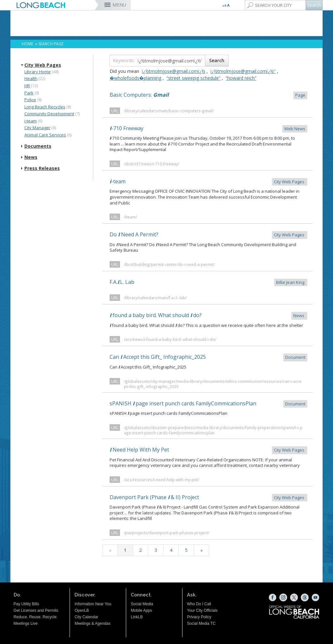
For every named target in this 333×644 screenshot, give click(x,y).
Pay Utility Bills (27, 604)
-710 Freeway (208, 129)
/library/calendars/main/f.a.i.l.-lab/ (155, 298)
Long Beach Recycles (45, 107)
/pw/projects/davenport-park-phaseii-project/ (166, 533)
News (31, 157)
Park (29, 93)
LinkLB (137, 617)
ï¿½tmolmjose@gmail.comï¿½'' (243, 71)
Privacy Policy (199, 617)
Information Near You (93, 604)
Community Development (49, 114)
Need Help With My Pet (208, 450)
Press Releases (42, 168)
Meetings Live (26, 623)
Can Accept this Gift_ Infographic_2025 (208, 357)
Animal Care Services (45, 135)
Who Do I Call (199, 604)
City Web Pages (43, 65)
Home (27, 44)
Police (30, 100)
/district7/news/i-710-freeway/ (152, 164)
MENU (119, 5)
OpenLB (82, 610)
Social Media (142, 604)
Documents (38, 146)
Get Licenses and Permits (36, 610)
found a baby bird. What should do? (208, 316)
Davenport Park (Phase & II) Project (208, 498)
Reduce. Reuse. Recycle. (36, 617)
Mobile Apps (141, 610)
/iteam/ (130, 217)
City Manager (37, 128)
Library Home (38, 72)
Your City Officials (202, 610)
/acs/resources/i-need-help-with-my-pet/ (161, 480)
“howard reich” (241, 78)
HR (27, 86)
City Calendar (86, 617)
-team (208, 182)
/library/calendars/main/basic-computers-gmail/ (169, 111)
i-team (31, 121)
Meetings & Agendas (92, 623)
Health (31, 78)
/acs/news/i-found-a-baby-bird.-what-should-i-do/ (170, 339)
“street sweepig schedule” (193, 78)
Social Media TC (201, 623)
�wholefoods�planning (135, 78)
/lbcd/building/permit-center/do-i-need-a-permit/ (169, 264)
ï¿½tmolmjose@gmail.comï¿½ (173, 71)
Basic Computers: (208, 95)
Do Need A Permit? (208, 235)
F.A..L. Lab (208, 282)
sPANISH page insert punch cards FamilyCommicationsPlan (208, 404)
